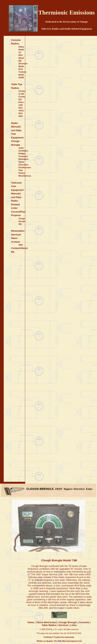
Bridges (22, 154)
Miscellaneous (25, 176)
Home (31, 622)
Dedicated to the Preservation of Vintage (67, 22)
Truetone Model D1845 (22, 75)
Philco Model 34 (21, 50)
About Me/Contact (47, 622)
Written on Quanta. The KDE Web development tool (59, 641)
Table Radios (49, 625)
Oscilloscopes (25, 168)
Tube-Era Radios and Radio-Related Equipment (67, 29)
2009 (21, 245)
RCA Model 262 (21, 58)
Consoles (84, 622)
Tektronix (16, 183)
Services (63, 625)
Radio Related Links (15, 204)
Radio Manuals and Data (16, 127)
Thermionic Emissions (67, 12)
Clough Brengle (68, 622)
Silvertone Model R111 (23, 66)
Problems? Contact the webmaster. (59, 637)
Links (73, 625)
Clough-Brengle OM (22, 221)
